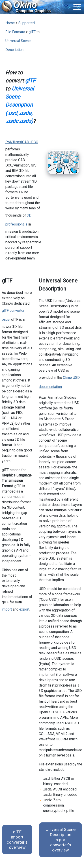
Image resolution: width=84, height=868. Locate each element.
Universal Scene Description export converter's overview (61, 840)
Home (10, 23)
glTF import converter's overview (17, 840)
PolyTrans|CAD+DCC (22, 142)
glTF (32, 32)
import (7, 609)
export (24, 609)
